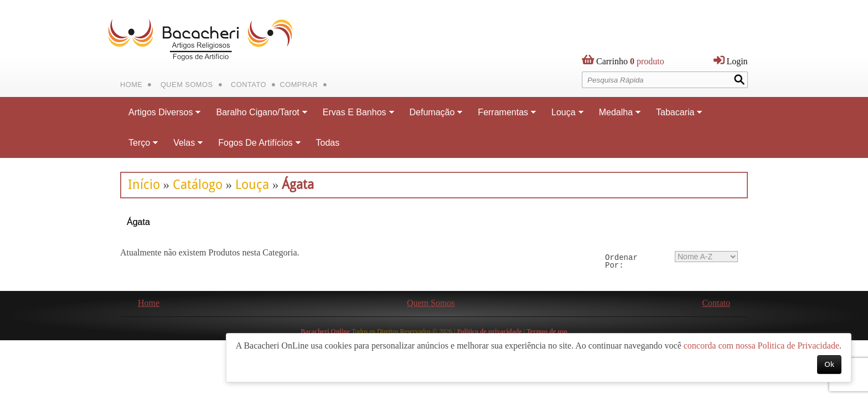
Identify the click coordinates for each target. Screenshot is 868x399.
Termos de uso (547, 331)
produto (630, 64)
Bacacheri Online (325, 331)
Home (131, 85)
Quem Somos (187, 85)
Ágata (298, 185)
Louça (252, 185)
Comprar (299, 85)
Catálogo (198, 185)
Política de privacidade (489, 331)
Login (737, 61)
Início (144, 185)
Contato (249, 85)
